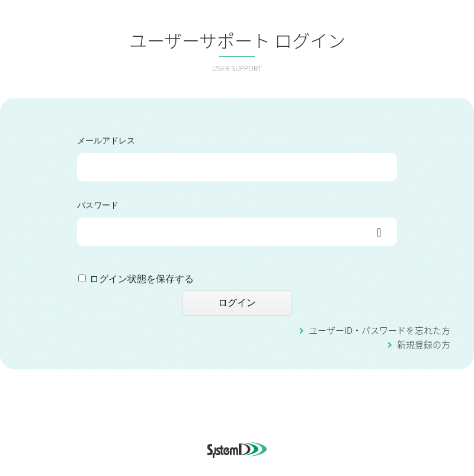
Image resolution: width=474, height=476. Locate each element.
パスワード (98, 205)
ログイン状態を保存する (142, 279)
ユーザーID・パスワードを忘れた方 (379, 330)
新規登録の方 (424, 344)
